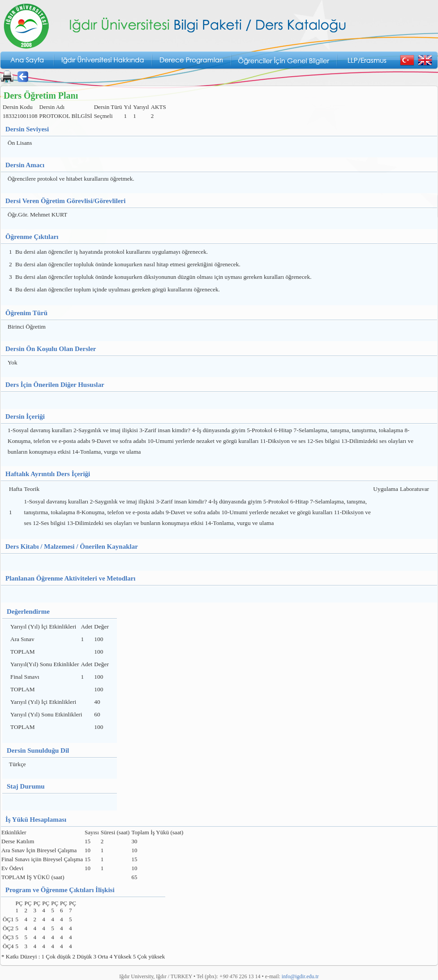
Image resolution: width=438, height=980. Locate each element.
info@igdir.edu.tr (300, 976)
